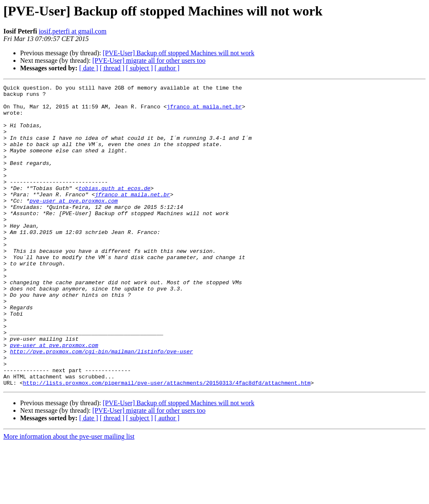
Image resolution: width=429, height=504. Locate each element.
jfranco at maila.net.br (204, 111)
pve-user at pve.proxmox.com (74, 224)
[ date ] (89, 68)
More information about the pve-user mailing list (69, 497)
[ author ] (167, 68)
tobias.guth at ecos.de (114, 209)
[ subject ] (140, 68)
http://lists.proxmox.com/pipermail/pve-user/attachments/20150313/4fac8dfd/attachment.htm (167, 443)
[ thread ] (112, 68)
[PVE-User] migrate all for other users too (149, 60)
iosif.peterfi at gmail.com (72, 31)
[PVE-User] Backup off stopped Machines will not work (178, 53)
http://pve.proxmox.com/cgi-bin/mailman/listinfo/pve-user (102, 405)
